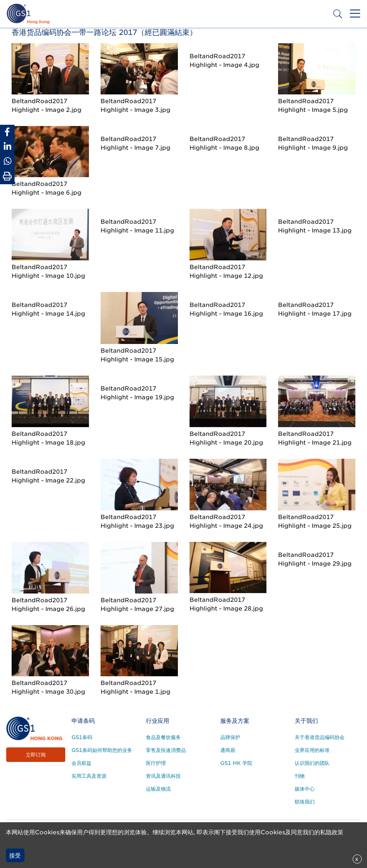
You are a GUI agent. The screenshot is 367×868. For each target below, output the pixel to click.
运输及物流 (158, 789)
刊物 (300, 776)
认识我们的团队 (312, 763)
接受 (15, 856)
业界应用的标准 (312, 750)
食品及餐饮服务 (163, 737)
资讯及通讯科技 (163, 776)
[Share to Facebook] (7, 132)
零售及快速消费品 (166, 750)
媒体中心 (305, 789)
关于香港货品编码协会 (320, 737)
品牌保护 (230, 737)
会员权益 (81, 763)
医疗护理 (156, 763)
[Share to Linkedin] (7, 147)
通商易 (228, 750)
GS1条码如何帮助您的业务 (102, 750)
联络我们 (305, 802)
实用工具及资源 (89, 776)
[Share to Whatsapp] (7, 161)
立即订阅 (36, 755)
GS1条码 (82, 737)
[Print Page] (7, 176)
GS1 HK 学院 (236, 763)
